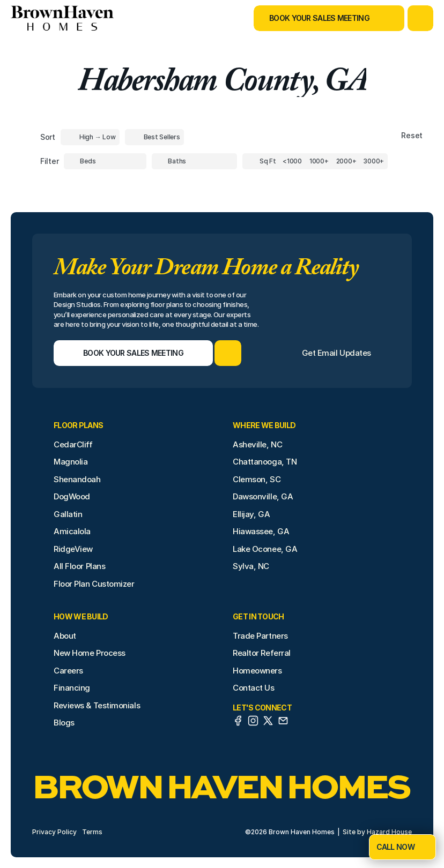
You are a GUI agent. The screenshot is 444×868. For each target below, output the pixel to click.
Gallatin (68, 514)
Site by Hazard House (377, 832)
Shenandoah (77, 479)
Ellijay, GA (251, 514)
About (65, 636)
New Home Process (90, 653)
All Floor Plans (79, 566)
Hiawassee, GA (261, 531)
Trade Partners (260, 636)
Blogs (64, 723)
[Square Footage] (292, 161)
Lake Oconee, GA (265, 549)
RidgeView (73, 549)
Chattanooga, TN (265, 462)
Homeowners (257, 671)
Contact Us (254, 688)
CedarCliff (73, 444)
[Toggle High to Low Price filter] (90, 137)
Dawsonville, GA (263, 496)
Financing (72, 688)
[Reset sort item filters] (389, 136)
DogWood (72, 496)
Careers (68, 671)
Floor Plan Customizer (94, 584)
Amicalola (72, 531)
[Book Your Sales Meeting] (316, 18)
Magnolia (71, 462)
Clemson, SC (257, 479)
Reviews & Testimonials (97, 705)
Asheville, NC (257, 444)
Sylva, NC (251, 566)
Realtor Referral (262, 653)
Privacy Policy (54, 832)
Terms (92, 832)
